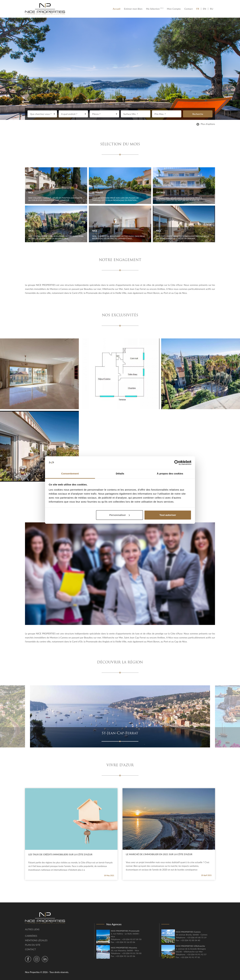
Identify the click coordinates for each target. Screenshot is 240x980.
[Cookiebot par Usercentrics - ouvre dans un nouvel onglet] (177, 463)
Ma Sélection (155, 9)
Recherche (198, 114)
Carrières (31, 936)
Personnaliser (120, 515)
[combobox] (42, 114)
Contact (188, 9)
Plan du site (33, 945)
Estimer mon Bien (133, 9)
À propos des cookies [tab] (170, 474)
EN (205, 9)
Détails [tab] (120, 474)
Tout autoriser (168, 515)
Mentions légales (36, 940)
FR (199, 9)
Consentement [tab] (70, 474)
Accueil (117, 9)
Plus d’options (206, 124)
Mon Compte (174, 9)
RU (212, 9)
